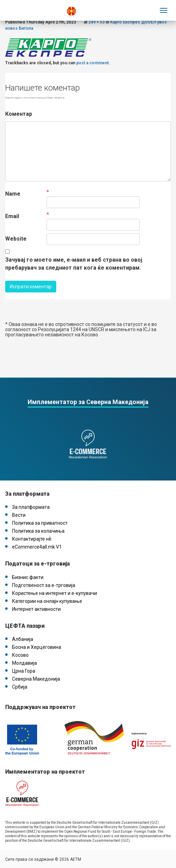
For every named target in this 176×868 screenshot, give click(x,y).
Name (13, 194)
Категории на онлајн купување (47, 601)
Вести (19, 515)
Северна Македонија (36, 679)
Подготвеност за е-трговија (44, 585)
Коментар (19, 114)
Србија (20, 687)
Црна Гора (24, 671)
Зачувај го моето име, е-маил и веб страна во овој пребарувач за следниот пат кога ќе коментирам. (74, 264)
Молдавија (25, 663)
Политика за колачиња (38, 531)
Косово (20, 655)
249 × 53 (96, 22)
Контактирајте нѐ (32, 539)
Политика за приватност (40, 523)
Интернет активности (36, 609)
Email (12, 216)
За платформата (31, 507)
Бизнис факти (28, 577)
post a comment (92, 63)
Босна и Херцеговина (37, 647)
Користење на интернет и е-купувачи (55, 593)
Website (16, 239)
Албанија (23, 639)
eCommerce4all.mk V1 (37, 547)
